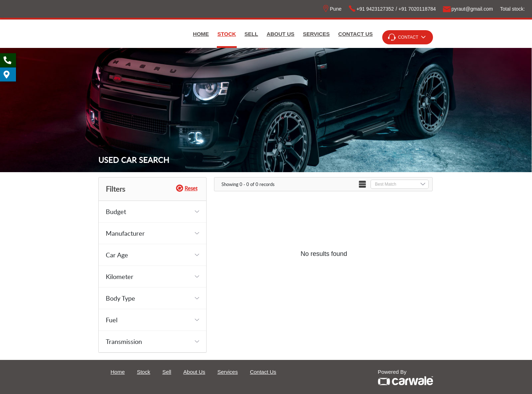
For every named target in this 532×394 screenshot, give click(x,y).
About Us (280, 34)
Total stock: (512, 9)
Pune (332, 9)
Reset (191, 188)
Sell (251, 34)
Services (317, 34)
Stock (227, 34)
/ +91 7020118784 (416, 9)
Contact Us (355, 34)
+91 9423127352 (371, 9)
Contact (408, 37)
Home (201, 34)
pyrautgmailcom (468, 9)
